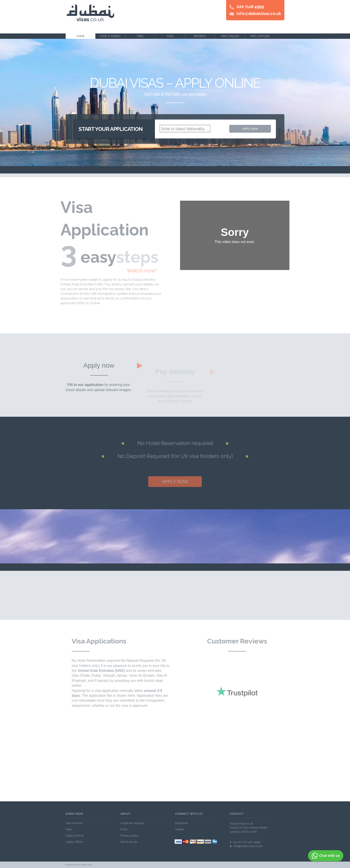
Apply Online (74, 836)
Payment (200, 36)
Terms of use (129, 842)
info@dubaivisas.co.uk (259, 13)
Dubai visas (74, 814)
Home (80, 36)
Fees (140, 36)
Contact (237, 814)
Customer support (132, 823)
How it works (110, 36)
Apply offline (260, 36)
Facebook (181, 823)
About (125, 814)
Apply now (250, 129)
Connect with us (189, 814)
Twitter (179, 829)
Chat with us (325, 856)
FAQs (170, 36)
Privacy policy (130, 836)
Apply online (230, 36)
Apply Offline (74, 842)
